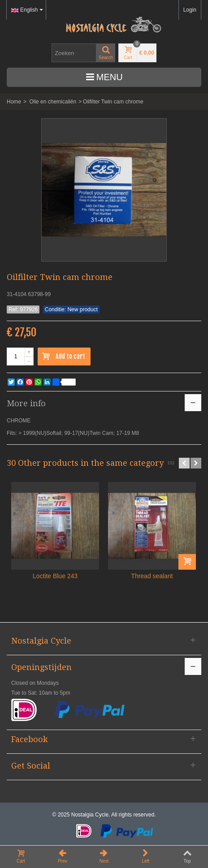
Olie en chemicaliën (53, 102)
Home (14, 102)
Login (190, 10)
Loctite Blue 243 (55, 576)
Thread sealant (152, 576)
